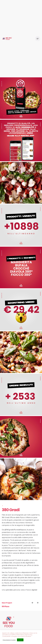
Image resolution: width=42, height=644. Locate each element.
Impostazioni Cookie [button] (9, 640)
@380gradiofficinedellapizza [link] (15, 530)
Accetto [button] (20, 640)
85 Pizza (5, 606)
